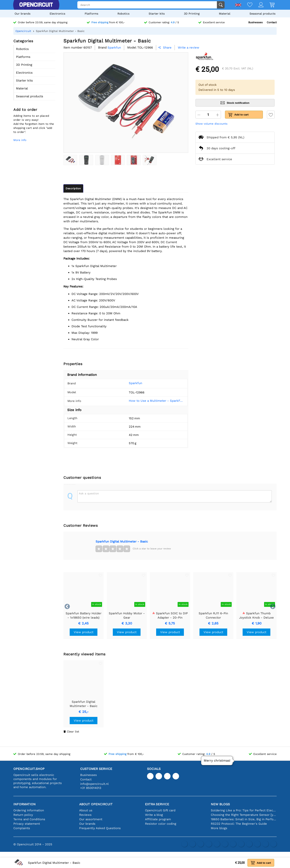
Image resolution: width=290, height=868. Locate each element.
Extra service (157, 804)
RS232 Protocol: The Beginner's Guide (239, 824)
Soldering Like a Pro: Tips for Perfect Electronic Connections (244, 810)
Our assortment (91, 819)
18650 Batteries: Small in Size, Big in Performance (244, 819)
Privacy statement (27, 824)
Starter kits (157, 14)
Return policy (23, 815)
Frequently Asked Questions (100, 828)
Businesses (255, 22)
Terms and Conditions (29, 819)
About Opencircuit (96, 804)
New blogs (220, 804)
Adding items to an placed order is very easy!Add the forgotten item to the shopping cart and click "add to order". (34, 124)
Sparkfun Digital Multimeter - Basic (122, 542)
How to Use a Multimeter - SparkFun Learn (154, 401)
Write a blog (154, 815)
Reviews (85, 815)
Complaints (22, 828)
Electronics (57, 14)
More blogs (219, 828)
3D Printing (192, 14)
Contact (272, 22)
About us (86, 810)
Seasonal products (262, 14)
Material (225, 14)
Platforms (91, 14)
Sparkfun (129, 383)
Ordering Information (29, 810)
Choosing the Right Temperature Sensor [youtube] (244, 815)
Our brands (22, 14)
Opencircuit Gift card (160, 810)
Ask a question (89, 493)
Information (25, 804)
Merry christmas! (217, 760)
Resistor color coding (161, 824)
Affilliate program (158, 819)
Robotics (123, 14)
